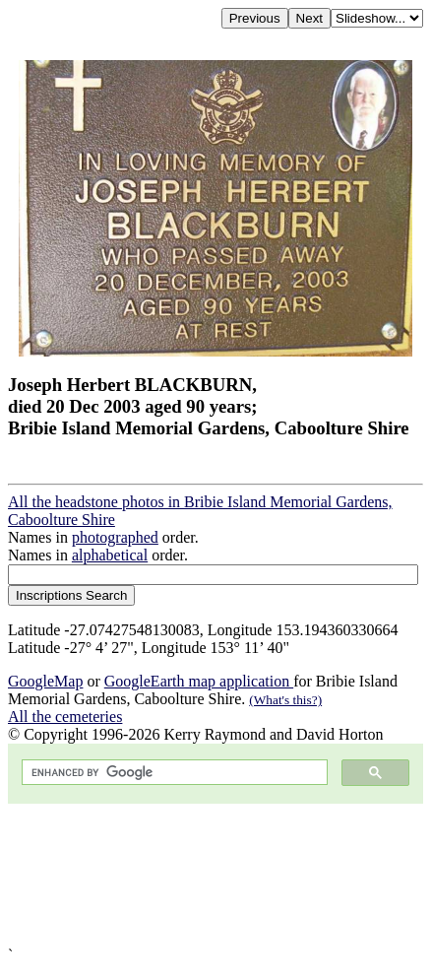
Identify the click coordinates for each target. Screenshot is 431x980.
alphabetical (110, 555)
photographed (115, 537)
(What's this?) (285, 700)
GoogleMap (45, 681)
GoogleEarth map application (199, 681)
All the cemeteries (65, 717)
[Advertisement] (215, 875)
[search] (173, 773)
